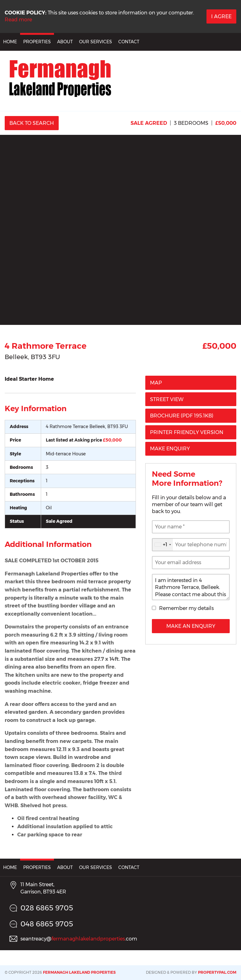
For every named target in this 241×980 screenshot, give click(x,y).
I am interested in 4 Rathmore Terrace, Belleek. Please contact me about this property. (191, 587)
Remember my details (186, 608)
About (65, 42)
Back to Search (32, 123)
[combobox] (163, 545)
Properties (37, 42)
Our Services (96, 42)
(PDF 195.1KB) (182, 416)
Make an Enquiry (191, 626)
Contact (129, 42)
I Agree (221, 16)
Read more (18, 20)
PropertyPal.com (217, 972)
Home (10, 42)
